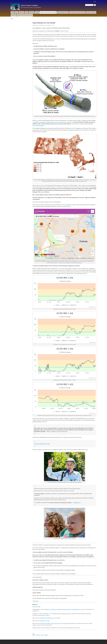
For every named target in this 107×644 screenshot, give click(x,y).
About (17, 12)
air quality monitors (66, 206)
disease (42, 635)
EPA (94, 116)
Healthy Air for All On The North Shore (25, 15)
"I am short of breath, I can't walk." (42, 444)
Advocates (32, 12)
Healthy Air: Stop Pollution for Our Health (48, 12)
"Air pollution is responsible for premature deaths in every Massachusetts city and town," (68, 609)
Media (27, 12)
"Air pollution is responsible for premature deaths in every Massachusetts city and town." (52, 122)
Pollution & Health (36, 607)
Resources (22, 12)
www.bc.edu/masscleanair (38, 126)
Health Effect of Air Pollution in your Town (48, 618)
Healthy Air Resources (91, 12)
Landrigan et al (77, 503)
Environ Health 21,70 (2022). (43, 615)
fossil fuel (38, 635)
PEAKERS (13, 15)
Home (13, 12)
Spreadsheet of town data (45, 621)
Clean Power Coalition (29, 5)
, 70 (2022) (81, 181)
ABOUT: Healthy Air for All (63, 12)
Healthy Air (46, 635)
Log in (95, 1)
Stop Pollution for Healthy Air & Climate (77, 12)
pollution (34, 635)
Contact (37, 12)
